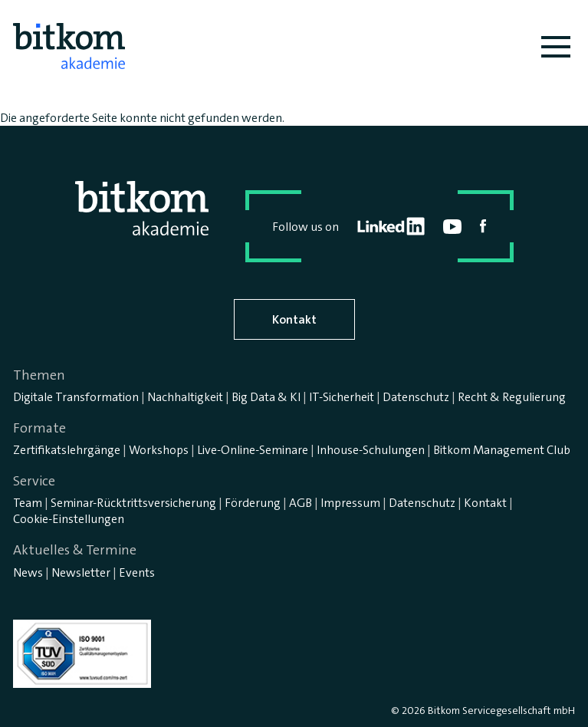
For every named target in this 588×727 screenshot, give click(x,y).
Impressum (350, 503)
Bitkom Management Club (502, 450)
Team (28, 503)
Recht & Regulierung (512, 397)
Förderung (253, 503)
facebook (483, 226)
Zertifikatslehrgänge (67, 450)
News (28, 572)
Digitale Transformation (76, 397)
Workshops (159, 450)
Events (137, 572)
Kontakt (294, 319)
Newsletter (81, 572)
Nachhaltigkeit (185, 397)
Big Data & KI (266, 397)
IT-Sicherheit (342, 397)
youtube (452, 227)
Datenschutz (416, 397)
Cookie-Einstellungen (69, 519)
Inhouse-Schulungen (371, 450)
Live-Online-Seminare (253, 450)
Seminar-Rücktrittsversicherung (133, 503)
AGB (301, 503)
